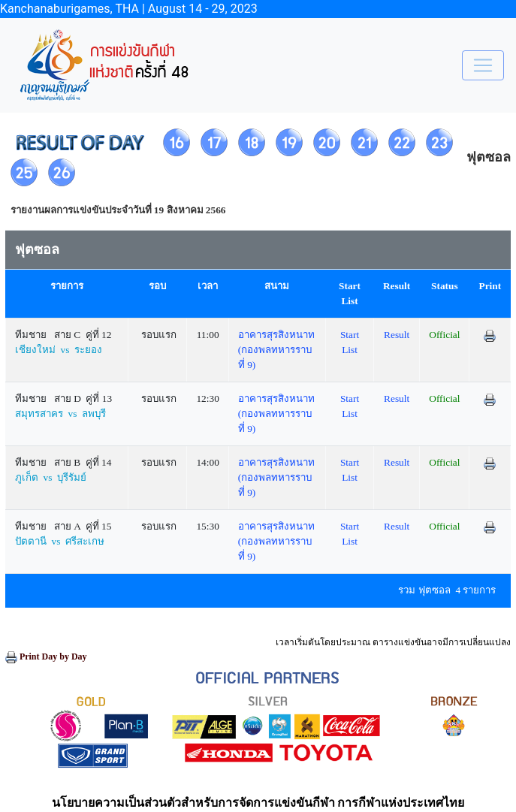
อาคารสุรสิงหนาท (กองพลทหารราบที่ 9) (276, 350)
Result (397, 335)
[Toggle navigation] (483, 65)
